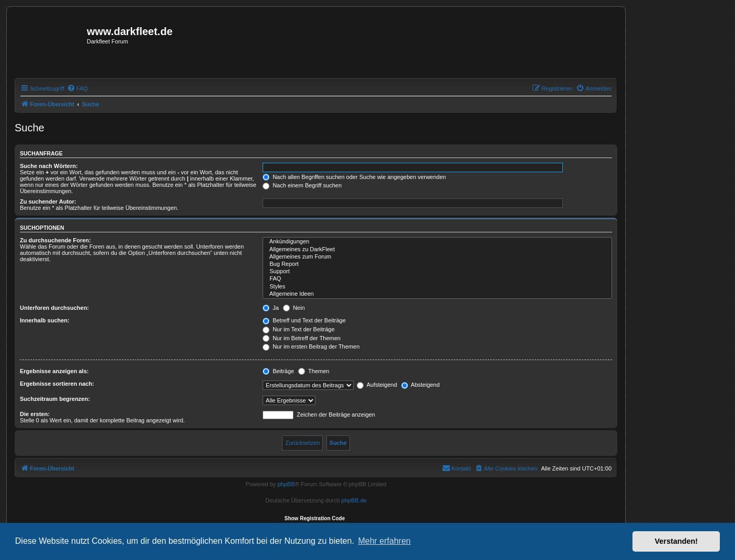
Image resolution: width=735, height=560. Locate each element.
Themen (314, 371)
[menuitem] (77, 88)
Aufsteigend (377, 385)
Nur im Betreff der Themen (302, 338)
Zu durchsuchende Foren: (55, 240)
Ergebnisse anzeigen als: (54, 371)
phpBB (286, 484)
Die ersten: (35, 414)
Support (437, 272)
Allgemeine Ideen (437, 294)
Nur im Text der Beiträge (298, 329)
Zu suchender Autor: (48, 201)
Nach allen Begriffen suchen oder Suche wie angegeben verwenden (354, 177)
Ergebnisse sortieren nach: (57, 384)
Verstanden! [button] (676, 541)
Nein (294, 308)
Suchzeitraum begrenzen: (55, 399)
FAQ (437, 279)
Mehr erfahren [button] (384, 541)
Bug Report (437, 264)
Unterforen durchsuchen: (54, 308)
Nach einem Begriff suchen (302, 185)
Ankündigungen (437, 242)
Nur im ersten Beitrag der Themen (311, 346)
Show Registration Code (315, 518)
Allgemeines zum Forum (437, 257)
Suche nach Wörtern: (49, 166)
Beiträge (278, 371)
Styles (437, 287)
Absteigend (421, 385)
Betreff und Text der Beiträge (304, 320)
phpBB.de (354, 500)
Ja (271, 308)
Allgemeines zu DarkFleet (437, 250)
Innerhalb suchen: (45, 320)
